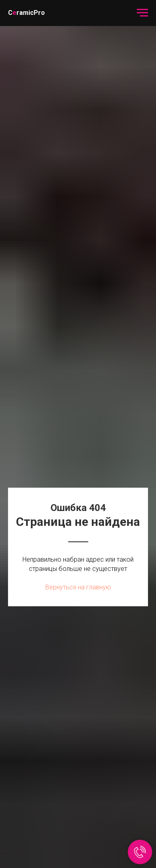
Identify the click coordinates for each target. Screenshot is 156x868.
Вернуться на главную (78, 587)
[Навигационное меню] (142, 13)
